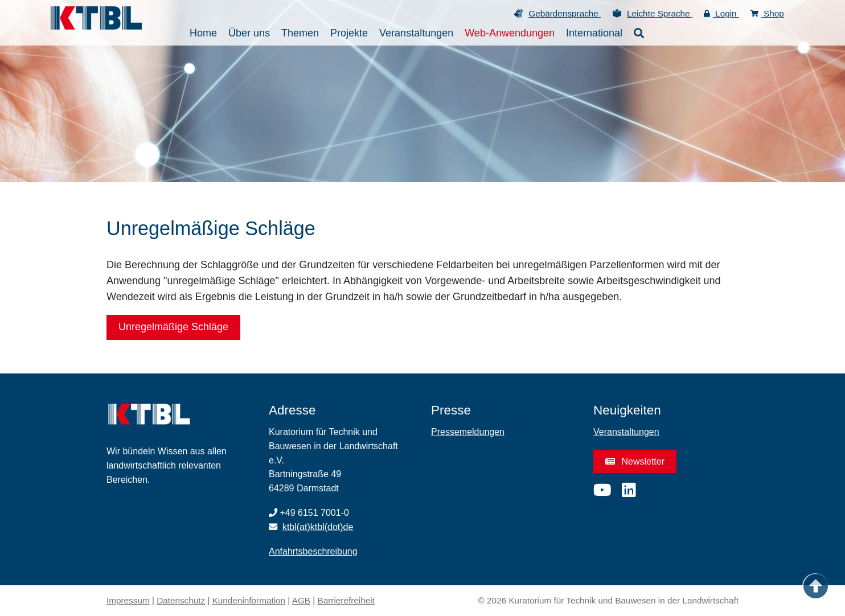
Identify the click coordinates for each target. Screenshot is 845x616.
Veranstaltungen (626, 432)
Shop (767, 13)
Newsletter (635, 461)
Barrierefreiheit (346, 600)
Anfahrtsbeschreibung (313, 551)
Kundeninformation (249, 600)
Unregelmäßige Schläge (173, 327)
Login (721, 13)
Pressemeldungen (468, 432)
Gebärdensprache (565, 13)
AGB (301, 600)
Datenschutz (181, 600)
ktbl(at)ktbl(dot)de (318, 527)
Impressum (128, 600)
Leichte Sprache (660, 13)
